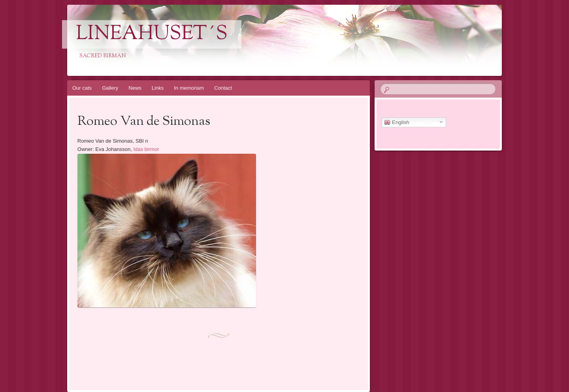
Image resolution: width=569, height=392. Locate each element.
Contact (223, 88)
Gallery (110, 88)
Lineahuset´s (152, 34)
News (135, 88)
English (397, 122)
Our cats (82, 88)
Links (158, 88)
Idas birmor (146, 149)
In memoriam (189, 88)
